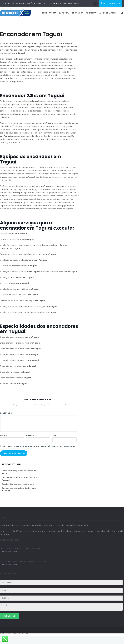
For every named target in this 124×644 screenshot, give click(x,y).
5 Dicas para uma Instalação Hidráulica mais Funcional (21, 487)
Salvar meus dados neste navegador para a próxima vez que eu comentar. (39, 454)
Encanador (84, 21)
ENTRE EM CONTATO (111, 3)
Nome (3, 444)
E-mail (30, 444)
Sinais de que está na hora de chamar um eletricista (19, 497)
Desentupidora (56, 21)
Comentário (7, 421)
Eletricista (71, 21)
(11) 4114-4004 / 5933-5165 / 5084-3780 (66, 3)
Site (54, 444)
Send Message (10, 624)
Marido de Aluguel (114, 21)
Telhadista (97, 21)
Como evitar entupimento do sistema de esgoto (19, 480)
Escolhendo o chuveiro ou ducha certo (18, 492)
